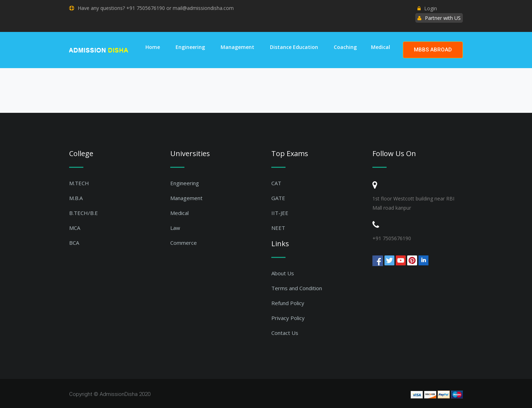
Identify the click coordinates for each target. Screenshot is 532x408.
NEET (278, 228)
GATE (278, 198)
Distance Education (294, 47)
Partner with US (443, 18)
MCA (75, 228)
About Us (283, 273)
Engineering (190, 47)
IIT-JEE (280, 213)
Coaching (345, 47)
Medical (381, 47)
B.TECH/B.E (84, 213)
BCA (74, 243)
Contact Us (285, 333)
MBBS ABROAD (433, 50)
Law (175, 228)
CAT (276, 183)
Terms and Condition (297, 288)
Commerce (184, 243)
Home (153, 47)
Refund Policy (288, 303)
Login (427, 8)
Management (237, 47)
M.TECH (79, 183)
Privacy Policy (288, 318)
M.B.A (76, 198)
